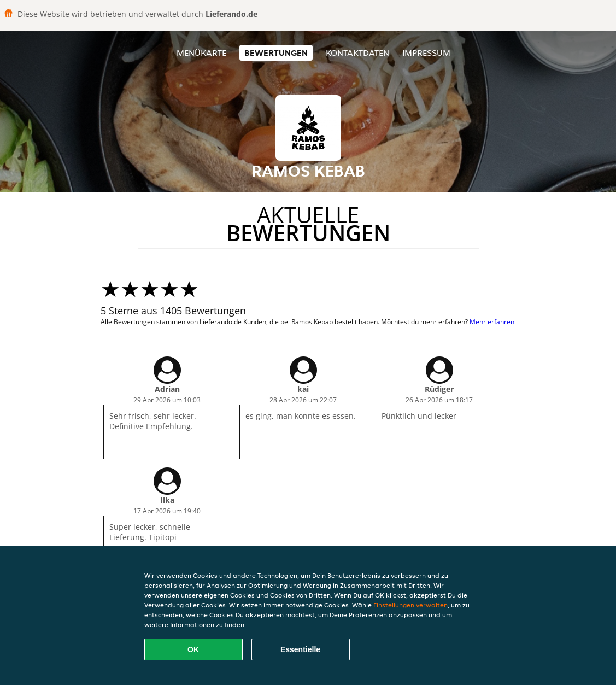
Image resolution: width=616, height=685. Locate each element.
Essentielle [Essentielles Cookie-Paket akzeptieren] (300, 649)
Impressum (426, 53)
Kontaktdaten (357, 53)
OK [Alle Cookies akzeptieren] (193, 649)
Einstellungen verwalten (410, 605)
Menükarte (201, 53)
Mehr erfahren (492, 322)
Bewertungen (276, 53)
